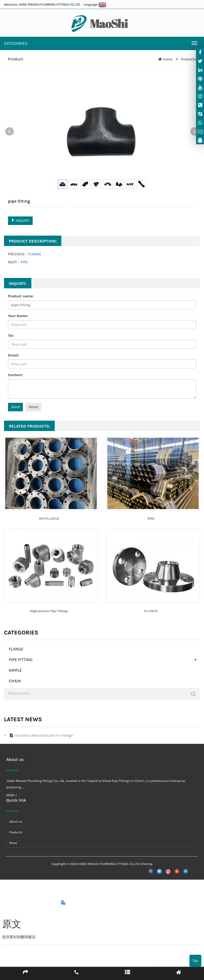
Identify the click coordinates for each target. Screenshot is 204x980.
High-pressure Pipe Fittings (49, 611)
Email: (14, 355)
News (12, 843)
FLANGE (35, 254)
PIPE (24, 262)
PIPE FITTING (21, 660)
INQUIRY (20, 221)
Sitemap (146, 864)
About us (14, 822)
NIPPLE (15, 670)
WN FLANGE (49, 518)
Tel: (11, 336)
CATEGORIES (16, 43)
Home (167, 59)
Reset (33, 407)
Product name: (21, 296)
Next (194, 132)
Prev (10, 132)
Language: (95, 5)
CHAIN (15, 681)
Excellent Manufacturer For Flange (40, 735)
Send (15, 407)
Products (188, 59)
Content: (15, 375)
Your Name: (18, 316)
